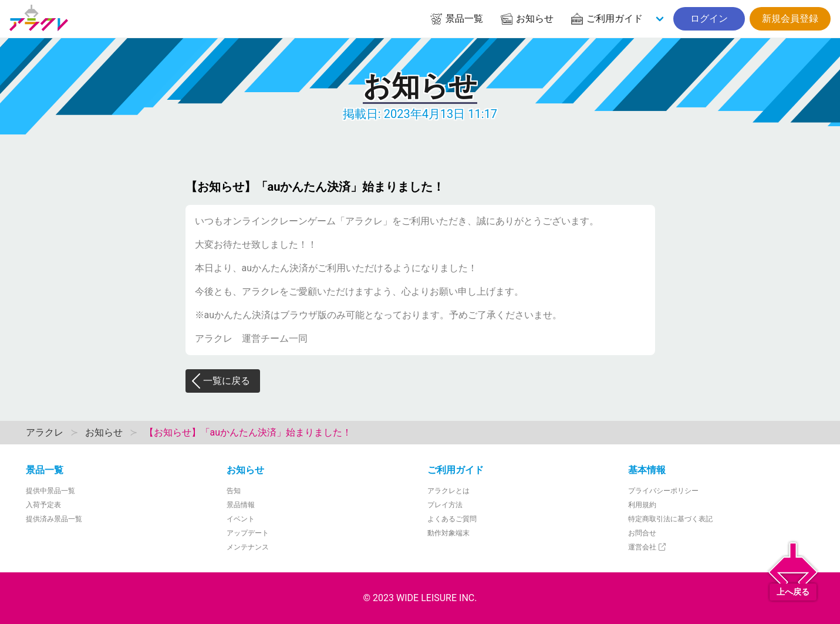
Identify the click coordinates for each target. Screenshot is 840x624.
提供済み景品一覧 (54, 519)
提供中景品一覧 (50, 491)
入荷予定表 (43, 505)
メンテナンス (248, 547)
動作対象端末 (448, 533)
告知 (234, 491)
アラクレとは (448, 491)
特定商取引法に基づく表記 (670, 519)
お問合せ (642, 533)
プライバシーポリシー (663, 491)
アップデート (248, 533)
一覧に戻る (220, 381)
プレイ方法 (445, 505)
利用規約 (642, 505)
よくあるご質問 (452, 519)
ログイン (709, 18)
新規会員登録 (790, 18)
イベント (241, 519)
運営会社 (648, 547)
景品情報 (241, 505)
